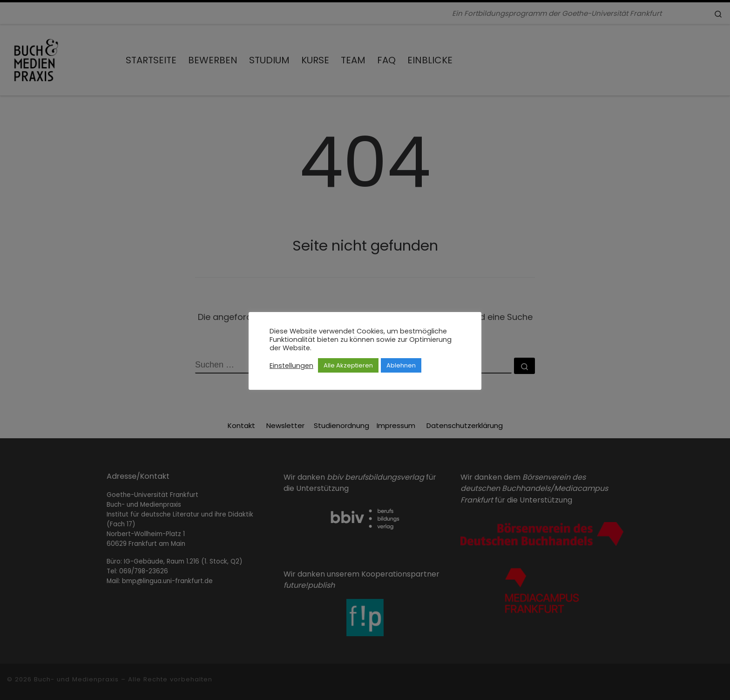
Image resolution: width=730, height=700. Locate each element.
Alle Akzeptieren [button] (348, 365)
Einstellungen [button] (291, 366)
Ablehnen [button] (401, 365)
